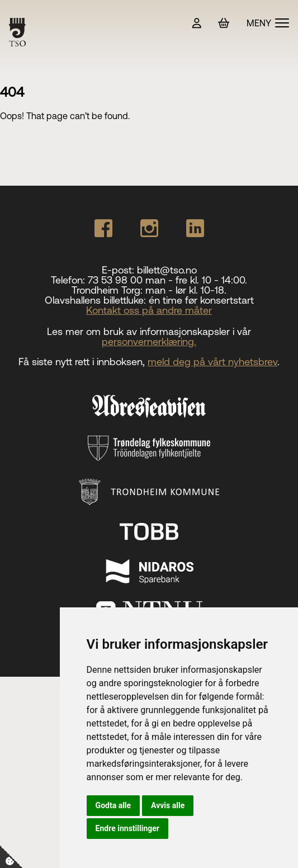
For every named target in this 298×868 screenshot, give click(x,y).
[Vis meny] (268, 23)
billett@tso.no (167, 270)
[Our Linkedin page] (195, 228)
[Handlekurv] (224, 23)
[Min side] (197, 23)
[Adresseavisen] (149, 406)
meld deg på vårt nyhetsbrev (212, 362)
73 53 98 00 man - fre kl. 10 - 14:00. (167, 280)
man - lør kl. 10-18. (186, 290)
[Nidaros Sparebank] (149, 571)
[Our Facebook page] (103, 228)
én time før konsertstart (201, 300)
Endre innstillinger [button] (127, 828)
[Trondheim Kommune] (149, 492)
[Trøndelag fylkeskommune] (149, 449)
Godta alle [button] (113, 805)
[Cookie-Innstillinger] (11, 857)
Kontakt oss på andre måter (149, 310)
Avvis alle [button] (168, 805)
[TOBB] (149, 532)
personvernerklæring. (149, 341)
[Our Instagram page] (149, 228)
